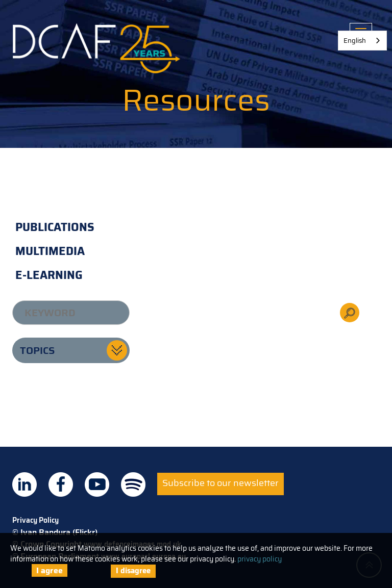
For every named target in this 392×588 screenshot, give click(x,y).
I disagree (133, 571)
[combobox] (362, 41)
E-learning (49, 275)
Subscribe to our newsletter (220, 483)
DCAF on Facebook (61, 484)
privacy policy (260, 559)
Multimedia (50, 251)
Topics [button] (37, 350)
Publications (55, 227)
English (355, 41)
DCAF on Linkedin (24, 484)
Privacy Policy (35, 520)
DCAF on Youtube (97, 484)
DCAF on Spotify (133, 484)
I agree (50, 570)
